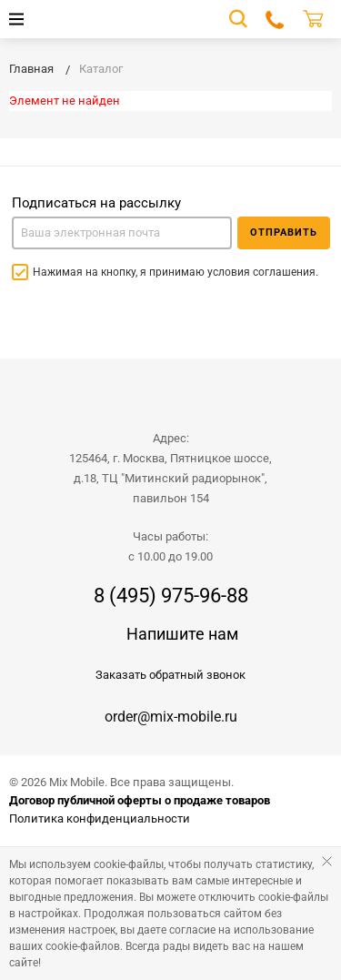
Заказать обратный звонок (170, 675)
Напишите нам (182, 634)
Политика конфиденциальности (100, 818)
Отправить (284, 232)
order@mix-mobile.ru (171, 717)
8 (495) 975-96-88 (171, 596)
